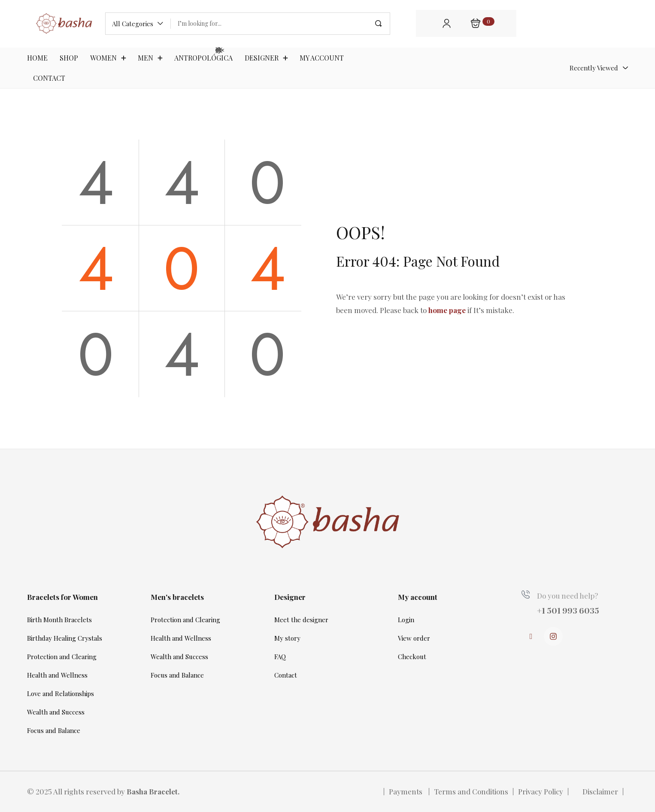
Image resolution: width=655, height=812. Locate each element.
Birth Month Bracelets (59, 620)
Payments (406, 791)
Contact (286, 675)
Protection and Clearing (62, 657)
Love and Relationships (61, 693)
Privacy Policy (541, 791)
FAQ (280, 657)
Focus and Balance (54, 730)
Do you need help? (567, 596)
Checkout (412, 657)
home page (447, 310)
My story (287, 638)
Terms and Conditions (471, 791)
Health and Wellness (57, 675)
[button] (138, 24)
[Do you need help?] (526, 595)
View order (414, 638)
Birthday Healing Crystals (65, 638)
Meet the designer (301, 620)
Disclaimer (600, 791)
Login (406, 620)
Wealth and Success (56, 712)
